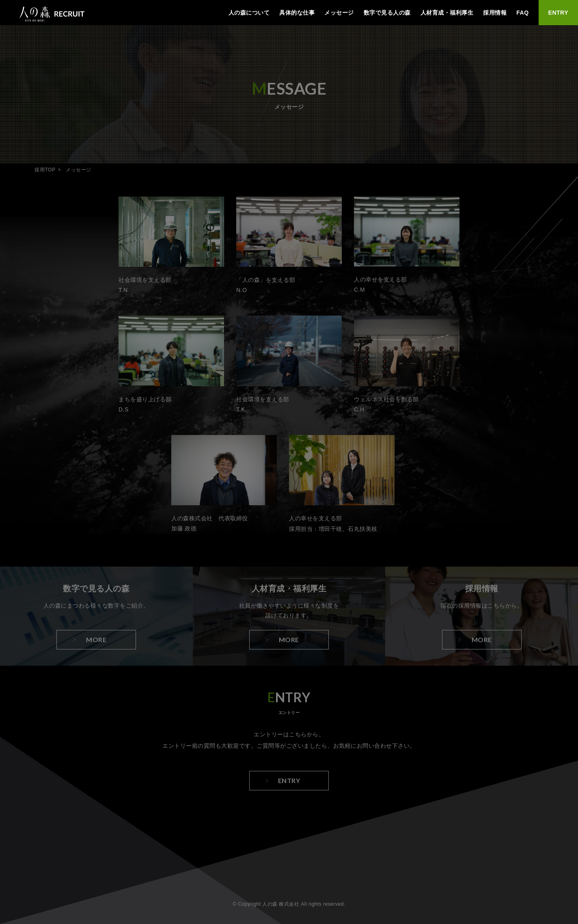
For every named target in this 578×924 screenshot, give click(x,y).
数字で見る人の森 (387, 13)
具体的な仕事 (297, 13)
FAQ (522, 13)
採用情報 (495, 13)
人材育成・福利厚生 (447, 13)
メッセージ (339, 13)
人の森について (249, 13)
